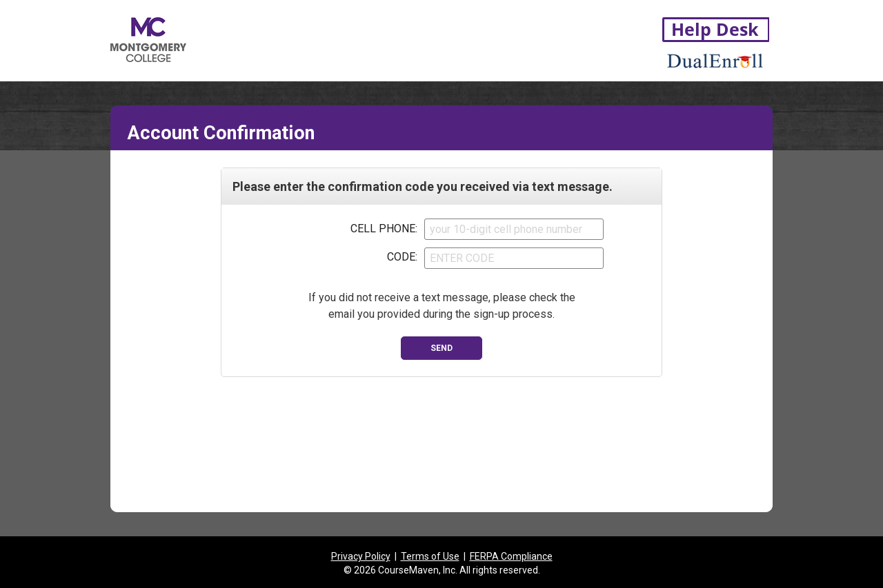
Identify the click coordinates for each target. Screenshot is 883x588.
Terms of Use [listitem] (430, 556)
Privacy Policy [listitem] (361, 556)
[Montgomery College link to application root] (198, 37)
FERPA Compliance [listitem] (511, 556)
